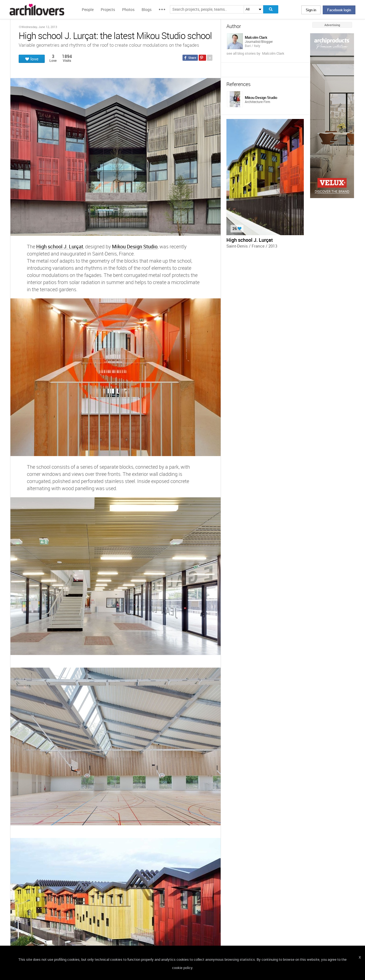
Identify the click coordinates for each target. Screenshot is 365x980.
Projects (108, 9)
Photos (128, 9)
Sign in (311, 10)
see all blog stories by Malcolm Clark (255, 53)
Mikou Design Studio (135, 246)
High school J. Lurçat (60, 246)
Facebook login (339, 10)
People (88, 9)
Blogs (147, 9)
